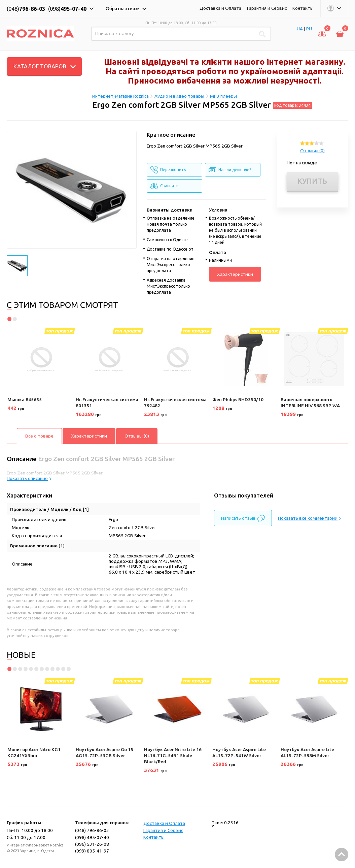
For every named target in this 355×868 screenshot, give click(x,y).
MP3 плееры (223, 96)
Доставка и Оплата (220, 8)
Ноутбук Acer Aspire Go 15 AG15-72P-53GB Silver (104, 752)
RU (309, 29)
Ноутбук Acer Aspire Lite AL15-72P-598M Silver (307, 752)
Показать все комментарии (310, 518)
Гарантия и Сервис (267, 8)
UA (300, 29)
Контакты (303, 8)
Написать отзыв (243, 518)
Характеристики (235, 274)
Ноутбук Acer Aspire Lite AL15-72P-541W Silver (239, 752)
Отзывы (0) (312, 151)
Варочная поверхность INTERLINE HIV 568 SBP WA (310, 403)
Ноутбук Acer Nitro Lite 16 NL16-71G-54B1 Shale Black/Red (173, 755)
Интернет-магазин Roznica (120, 96)
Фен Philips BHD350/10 (238, 399)
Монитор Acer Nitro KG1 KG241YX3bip (34, 752)
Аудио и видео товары (179, 96)
